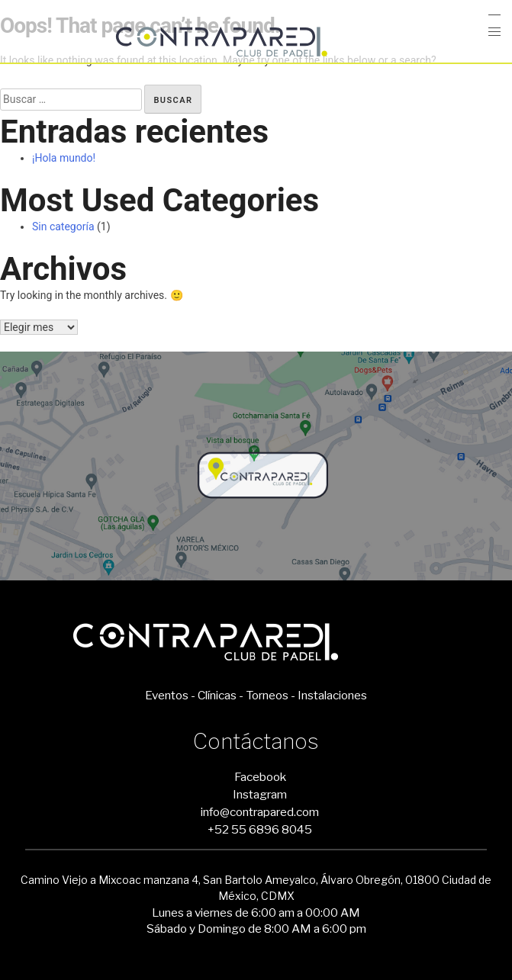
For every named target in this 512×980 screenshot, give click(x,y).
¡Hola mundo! (64, 158)
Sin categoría (63, 227)
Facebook (260, 777)
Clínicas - (221, 695)
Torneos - (270, 695)
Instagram (260, 794)
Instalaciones (332, 695)
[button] (495, 32)
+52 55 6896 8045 (260, 829)
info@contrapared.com (260, 812)
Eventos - (170, 695)
